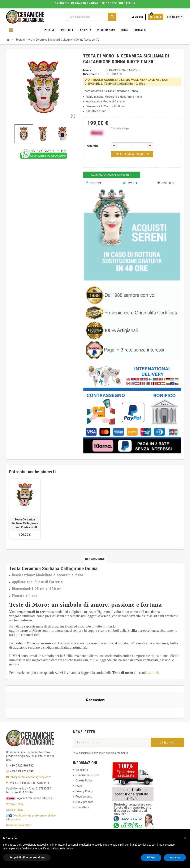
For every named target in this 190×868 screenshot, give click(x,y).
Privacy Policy (15, 804)
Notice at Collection (19, 825)
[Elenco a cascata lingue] (175, 17)
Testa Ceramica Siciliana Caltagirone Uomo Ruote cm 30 (25, 523)
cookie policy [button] (65, 848)
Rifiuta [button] (151, 857)
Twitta (130, 183)
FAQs (79, 786)
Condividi (95, 183)
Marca (87, 70)
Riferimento (91, 74)
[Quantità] (132, 146)
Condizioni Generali (88, 775)
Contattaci (82, 807)
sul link (154, 673)
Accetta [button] (175, 857)
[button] (6, 712)
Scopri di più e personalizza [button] (27, 857)
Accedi (137, 17)
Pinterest (167, 183)
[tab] (95, 559)
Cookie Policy (15, 810)
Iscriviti (167, 742)
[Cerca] (92, 17)
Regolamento (84, 797)
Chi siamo (82, 770)
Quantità (93, 146)
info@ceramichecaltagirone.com (30, 777)
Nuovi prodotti (84, 802)
